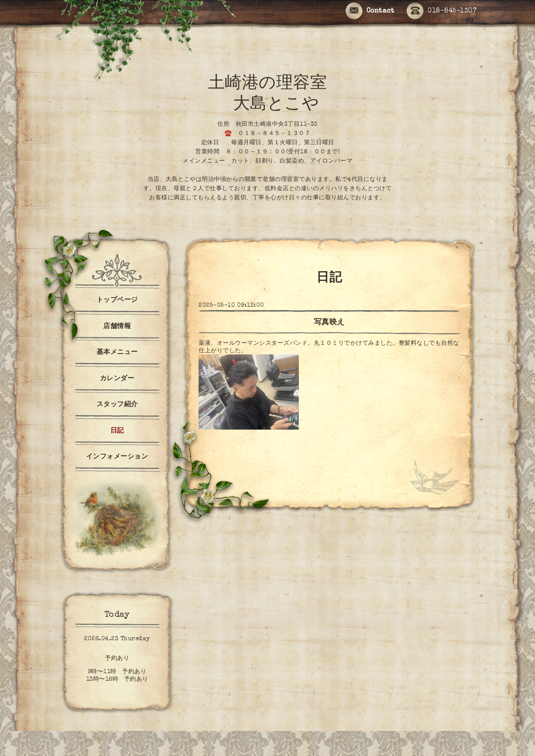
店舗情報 (117, 327)
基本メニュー (117, 353)
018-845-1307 (442, 11)
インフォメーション (117, 457)
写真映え (329, 323)
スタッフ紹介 (117, 405)
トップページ (117, 300)
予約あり (117, 659)
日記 (117, 431)
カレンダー (117, 379)
